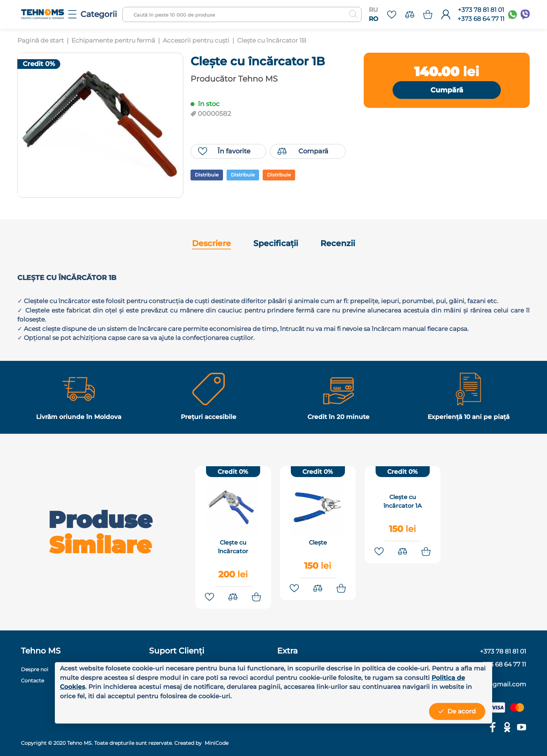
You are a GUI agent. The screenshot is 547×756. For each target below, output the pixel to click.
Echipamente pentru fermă (113, 40)
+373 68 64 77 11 (481, 19)
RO (373, 19)
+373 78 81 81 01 (481, 10)
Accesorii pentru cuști (196, 40)
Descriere (211, 243)
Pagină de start (41, 40)
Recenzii (338, 243)
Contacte (32, 679)
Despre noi (35, 668)
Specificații (276, 243)
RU (373, 10)
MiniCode (216, 741)
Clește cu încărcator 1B (272, 40)
